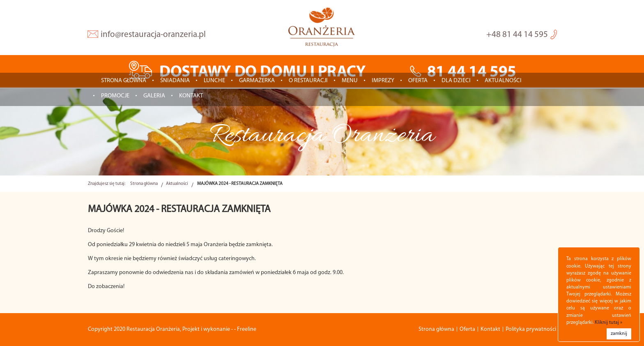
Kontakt (191, 96)
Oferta (418, 81)
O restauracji (308, 81)
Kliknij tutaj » (608, 323)
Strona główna (124, 81)
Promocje (115, 96)
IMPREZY (383, 81)
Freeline (247, 329)
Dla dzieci (456, 81)
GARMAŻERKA (257, 81)
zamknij (619, 334)
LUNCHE (214, 81)
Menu (350, 81)
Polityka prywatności (531, 329)
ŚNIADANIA (175, 81)
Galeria (154, 96)
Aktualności (503, 81)
